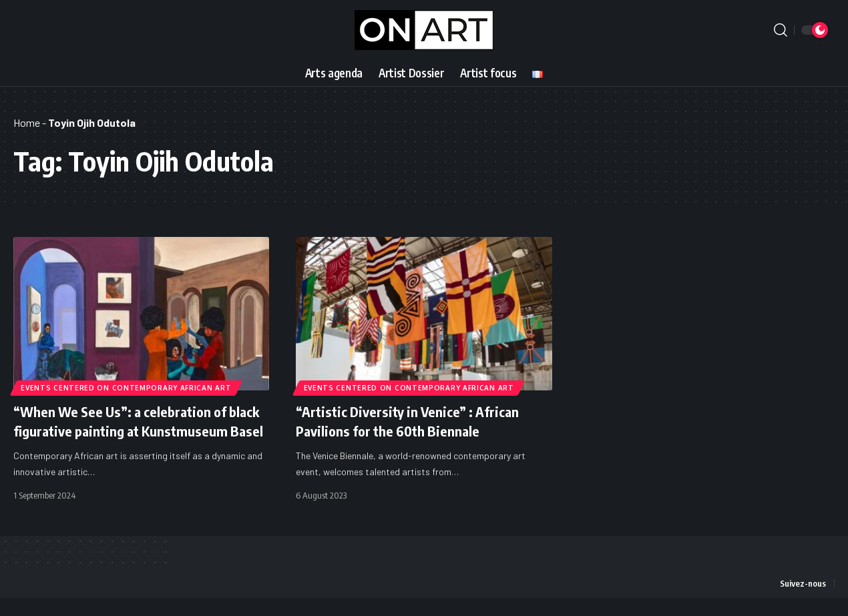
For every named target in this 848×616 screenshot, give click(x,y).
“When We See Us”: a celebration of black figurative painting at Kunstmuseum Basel (127, 430)
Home (27, 122)
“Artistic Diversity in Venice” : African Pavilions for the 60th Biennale (414, 421)
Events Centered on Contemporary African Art (127, 387)
